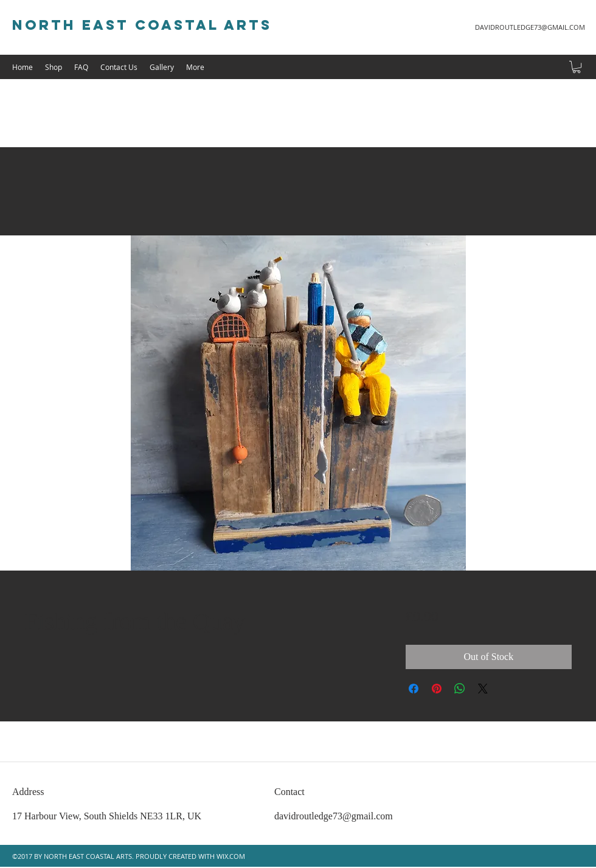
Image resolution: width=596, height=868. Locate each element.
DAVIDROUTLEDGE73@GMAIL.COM (530, 27)
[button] (577, 67)
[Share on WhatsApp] (460, 689)
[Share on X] (483, 689)
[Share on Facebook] (414, 689)
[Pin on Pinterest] (437, 689)
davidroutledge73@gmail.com (334, 816)
